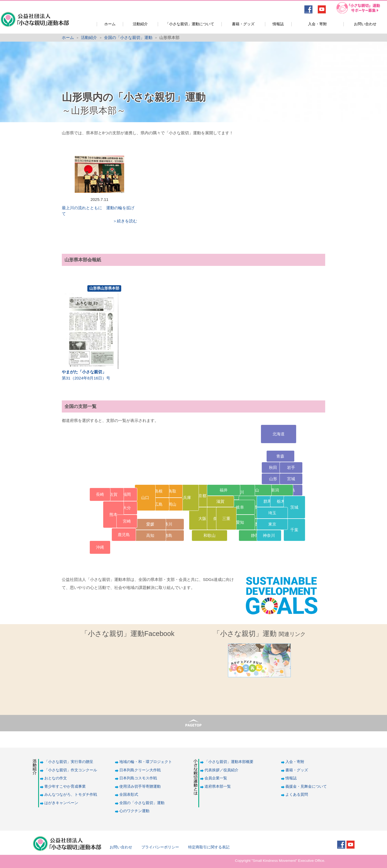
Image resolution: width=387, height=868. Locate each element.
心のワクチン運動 (134, 811)
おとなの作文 (56, 778)
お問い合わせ (365, 24)
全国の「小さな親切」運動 (128, 37)
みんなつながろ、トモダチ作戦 (71, 795)
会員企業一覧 (216, 778)
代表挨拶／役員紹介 (221, 770)
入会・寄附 (317, 24)
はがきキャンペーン (61, 803)
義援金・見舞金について (306, 786)
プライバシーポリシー (160, 847)
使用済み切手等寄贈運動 (140, 786)
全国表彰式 (129, 795)
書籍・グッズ (243, 24)
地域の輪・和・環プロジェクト (146, 762)
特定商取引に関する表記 (209, 847)
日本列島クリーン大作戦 (140, 770)
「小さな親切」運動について (190, 24)
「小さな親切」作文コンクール (71, 770)
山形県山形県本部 (104, 288)
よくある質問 (297, 795)
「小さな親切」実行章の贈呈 (69, 762)
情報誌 (278, 24)
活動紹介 (140, 24)
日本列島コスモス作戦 (138, 778)
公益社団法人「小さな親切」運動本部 (34, 16)
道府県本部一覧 (218, 786)
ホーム (110, 24)
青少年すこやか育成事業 (65, 786)
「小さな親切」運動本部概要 (229, 762)
